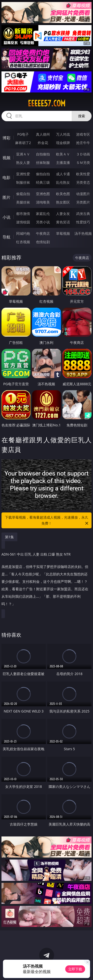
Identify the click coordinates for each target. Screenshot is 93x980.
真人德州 (43, 134)
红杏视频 (23, 242)
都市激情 (23, 214)
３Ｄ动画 (83, 154)
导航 (6, 237)
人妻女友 (63, 214)
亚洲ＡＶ (23, 154)
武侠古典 (83, 214)
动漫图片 (83, 194)
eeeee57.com (47, 103)
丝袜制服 (43, 163)
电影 (6, 178)
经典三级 (43, 182)
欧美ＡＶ (63, 154)
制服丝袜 (23, 182)
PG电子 (23, 134)
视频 (6, 158)
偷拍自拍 (43, 174)
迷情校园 (23, 222)
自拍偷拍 (43, 154)
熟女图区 (63, 202)
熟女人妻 (23, 163)
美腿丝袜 (23, 202)
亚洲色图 (43, 194)
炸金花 (43, 143)
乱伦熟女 (63, 182)
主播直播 (63, 163)
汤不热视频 (83, 233)
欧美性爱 (83, 174)
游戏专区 (83, 134)
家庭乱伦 (43, 214)
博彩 (6, 138)
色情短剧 (43, 242)
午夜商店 (43, 233)
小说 (6, 217)
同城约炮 (23, 233)
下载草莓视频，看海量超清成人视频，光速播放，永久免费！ (47, 521)
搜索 (82, 116)
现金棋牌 (63, 143)
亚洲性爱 (23, 174)
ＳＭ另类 (83, 163)
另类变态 (83, 182)
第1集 (9, 537)
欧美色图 (63, 194)
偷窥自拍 (23, 194)
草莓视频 (63, 233)
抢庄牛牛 (83, 143)
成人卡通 (63, 174)
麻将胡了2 (23, 143)
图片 (6, 197)
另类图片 (83, 202)
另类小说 (43, 222)
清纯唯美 (43, 202)
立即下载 (75, 969)
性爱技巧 (83, 222)
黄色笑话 (63, 222)
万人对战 (63, 134)
